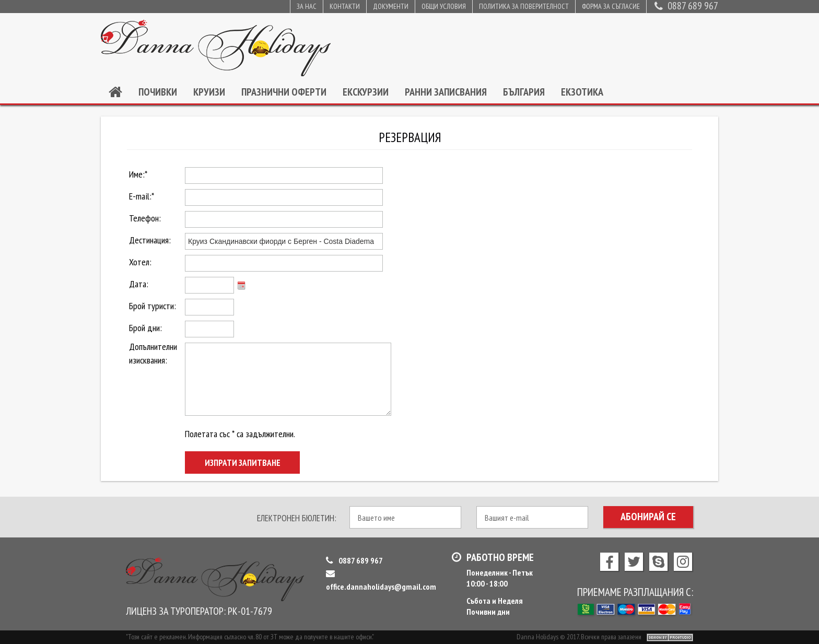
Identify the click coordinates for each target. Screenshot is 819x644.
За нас (307, 6)
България (524, 92)
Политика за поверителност (524, 6)
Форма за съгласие (611, 6)
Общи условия (444, 6)
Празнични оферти (284, 92)
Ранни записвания (446, 92)
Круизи (209, 92)
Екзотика (582, 92)
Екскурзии (366, 92)
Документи (391, 6)
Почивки (158, 92)
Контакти (345, 6)
